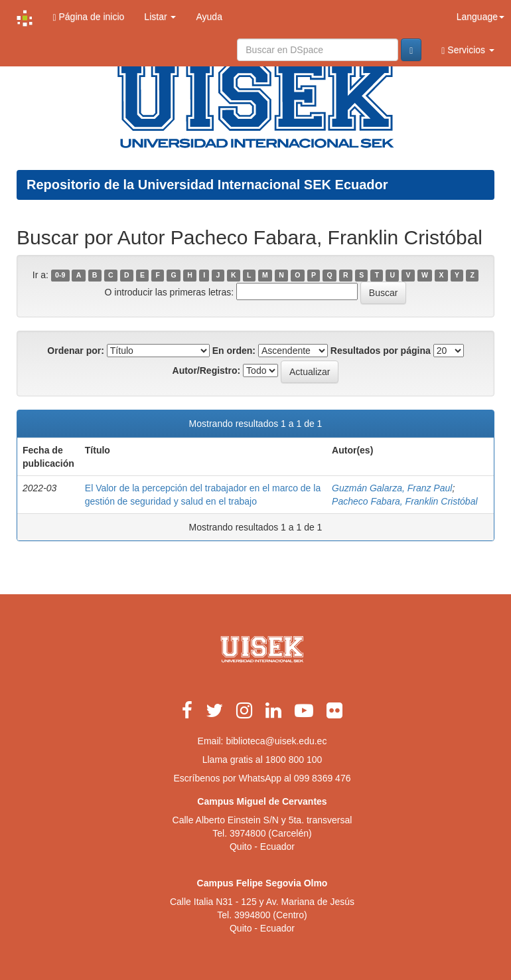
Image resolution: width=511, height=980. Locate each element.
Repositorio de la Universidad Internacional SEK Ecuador (207, 185)
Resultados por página (381, 351)
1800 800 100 (294, 760)
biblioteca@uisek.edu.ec (276, 741)
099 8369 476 (323, 778)
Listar (160, 17)
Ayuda (209, 17)
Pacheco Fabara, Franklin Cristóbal (404, 501)
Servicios (468, 50)
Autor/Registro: (207, 370)
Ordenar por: (76, 351)
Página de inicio (88, 17)
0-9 (60, 276)
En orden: (234, 351)
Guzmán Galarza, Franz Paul (392, 488)
